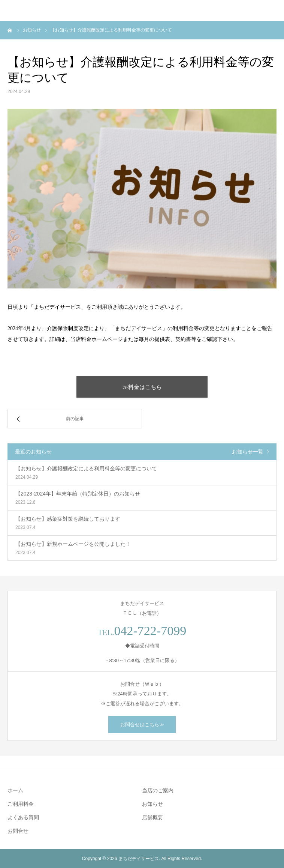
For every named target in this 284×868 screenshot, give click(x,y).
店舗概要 (152, 817)
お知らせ (152, 804)
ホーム (15, 790)
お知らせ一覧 (248, 452)
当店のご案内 (158, 790)
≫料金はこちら (142, 387)
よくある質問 (23, 817)
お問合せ (18, 831)
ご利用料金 (21, 804)
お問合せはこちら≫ (142, 725)
